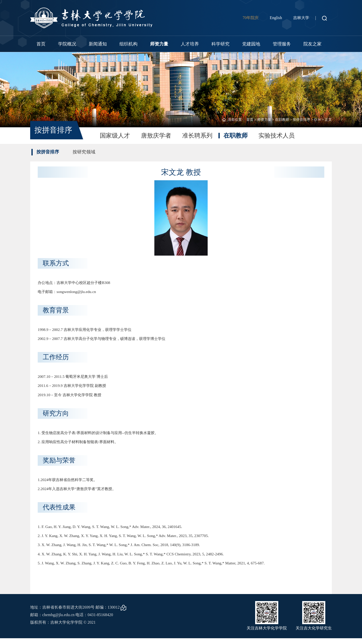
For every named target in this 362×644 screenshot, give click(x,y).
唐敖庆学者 (156, 136)
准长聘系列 (197, 136)
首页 (41, 44)
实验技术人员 (277, 136)
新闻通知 (98, 44)
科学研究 (220, 44)
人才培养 (190, 44)
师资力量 (159, 44)
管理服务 (282, 44)
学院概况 (67, 44)
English (276, 18)
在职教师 (282, 120)
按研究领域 (84, 152)
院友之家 (312, 44)
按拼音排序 (301, 120)
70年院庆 (251, 18)
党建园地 (251, 44)
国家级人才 (115, 136)
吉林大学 (301, 18)
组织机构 (128, 44)
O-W (318, 120)
